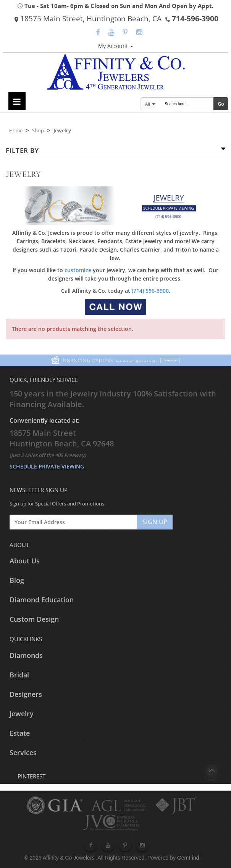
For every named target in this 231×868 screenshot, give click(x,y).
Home (16, 130)
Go (221, 104)
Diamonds (26, 655)
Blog (17, 580)
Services (23, 752)
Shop (38, 130)
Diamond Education (42, 600)
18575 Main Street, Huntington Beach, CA (88, 18)
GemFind (188, 858)
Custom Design (34, 619)
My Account (116, 46)
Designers (26, 694)
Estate (20, 733)
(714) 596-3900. (151, 291)
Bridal (19, 675)
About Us (25, 561)
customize (78, 270)
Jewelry (22, 714)
